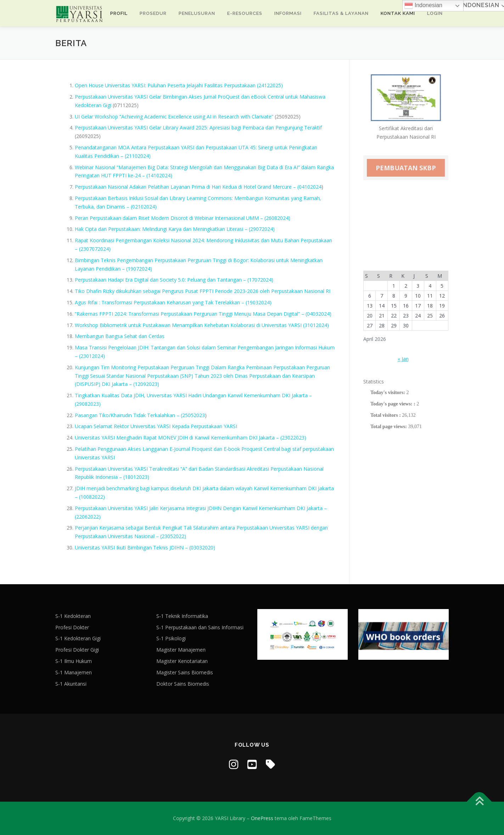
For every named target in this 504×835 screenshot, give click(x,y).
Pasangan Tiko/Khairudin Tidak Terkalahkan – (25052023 (140, 415)
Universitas (283, 528)
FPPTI (207, 291)
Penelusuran (197, 13)
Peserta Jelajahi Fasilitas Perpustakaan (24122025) (225, 85)
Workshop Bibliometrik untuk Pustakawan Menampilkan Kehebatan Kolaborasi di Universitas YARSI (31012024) (202, 325)
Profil (119, 13)
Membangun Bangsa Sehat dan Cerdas (120, 336)
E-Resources (245, 13)
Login (435, 13)
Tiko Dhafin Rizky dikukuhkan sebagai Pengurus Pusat (137, 291)
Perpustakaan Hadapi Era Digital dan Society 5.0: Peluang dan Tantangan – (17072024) (174, 280)
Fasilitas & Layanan (341, 13)
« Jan (403, 359)
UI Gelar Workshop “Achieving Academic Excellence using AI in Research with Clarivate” (174, 117)
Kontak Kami (398, 13)
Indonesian (423, 6)
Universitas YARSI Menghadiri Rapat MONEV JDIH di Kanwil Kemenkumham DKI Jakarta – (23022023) (191, 438)
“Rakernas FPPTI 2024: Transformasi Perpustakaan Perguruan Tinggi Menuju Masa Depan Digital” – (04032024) (203, 314)
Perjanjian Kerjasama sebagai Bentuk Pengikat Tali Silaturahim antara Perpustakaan (172, 528)
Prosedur (153, 13)
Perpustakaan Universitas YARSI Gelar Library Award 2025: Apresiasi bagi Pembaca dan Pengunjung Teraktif (198, 128)
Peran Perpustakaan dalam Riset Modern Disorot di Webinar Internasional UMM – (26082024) (183, 218)
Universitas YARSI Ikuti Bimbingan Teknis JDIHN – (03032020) (145, 548)
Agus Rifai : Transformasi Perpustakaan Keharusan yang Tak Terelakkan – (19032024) (173, 302)
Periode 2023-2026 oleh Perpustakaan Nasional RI (273, 291)
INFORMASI (288, 13)
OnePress (262, 818)
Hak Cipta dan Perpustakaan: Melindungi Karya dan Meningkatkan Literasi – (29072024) (175, 229)
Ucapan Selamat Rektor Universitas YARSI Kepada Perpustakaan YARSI (156, 426)
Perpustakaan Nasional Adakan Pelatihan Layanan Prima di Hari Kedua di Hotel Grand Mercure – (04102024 (198, 187)
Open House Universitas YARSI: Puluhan (120, 85)
